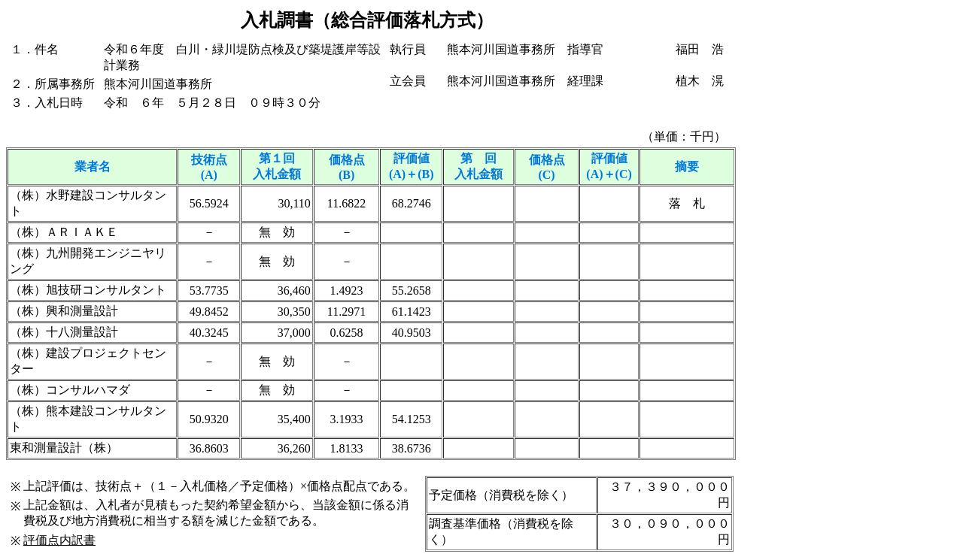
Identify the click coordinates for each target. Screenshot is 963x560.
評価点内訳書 (59, 540)
